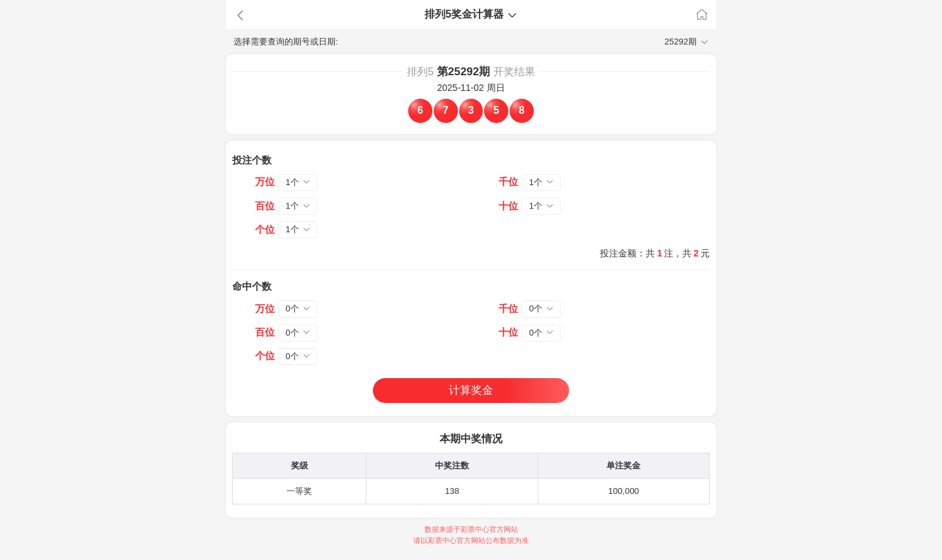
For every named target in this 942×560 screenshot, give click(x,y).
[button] (295, 15)
